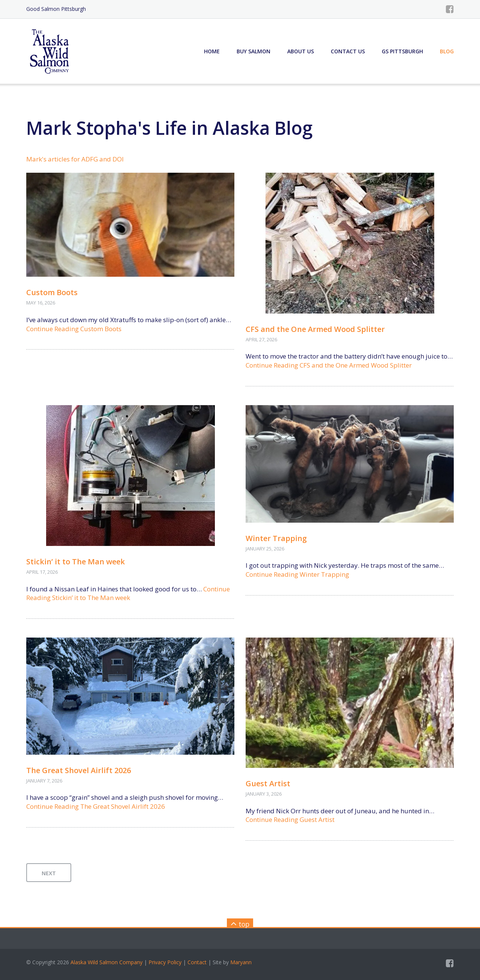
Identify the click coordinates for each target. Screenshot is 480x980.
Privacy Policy (165, 962)
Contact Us (348, 51)
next (49, 873)
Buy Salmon (253, 51)
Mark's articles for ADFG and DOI (75, 159)
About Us (301, 51)
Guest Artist (268, 783)
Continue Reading (74, 329)
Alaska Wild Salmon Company (106, 962)
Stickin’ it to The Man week (76, 562)
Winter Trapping (276, 538)
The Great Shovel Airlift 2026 (79, 770)
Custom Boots (52, 292)
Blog (447, 51)
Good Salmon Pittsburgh (56, 9)
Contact (197, 962)
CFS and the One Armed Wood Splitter (315, 329)
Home (212, 51)
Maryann (241, 962)
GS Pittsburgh (402, 51)
